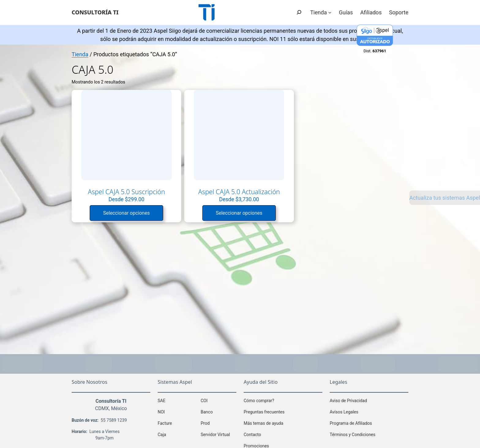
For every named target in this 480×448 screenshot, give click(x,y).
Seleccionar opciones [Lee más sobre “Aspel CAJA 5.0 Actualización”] (196, 212)
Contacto (252, 433)
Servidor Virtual (216, 433)
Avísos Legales (344, 410)
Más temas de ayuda (263, 421)
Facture (165, 421)
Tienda (80, 54)
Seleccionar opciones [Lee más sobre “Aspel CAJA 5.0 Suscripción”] (112, 204)
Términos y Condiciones (352, 433)
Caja (162, 433)
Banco (207, 410)
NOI (161, 410)
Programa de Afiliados (351, 421)
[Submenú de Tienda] (330, 12)
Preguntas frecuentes (264, 410)
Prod (205, 421)
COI (204, 399)
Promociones (256, 444)
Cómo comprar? (259, 399)
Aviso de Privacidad (348, 399)
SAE (161, 399)
